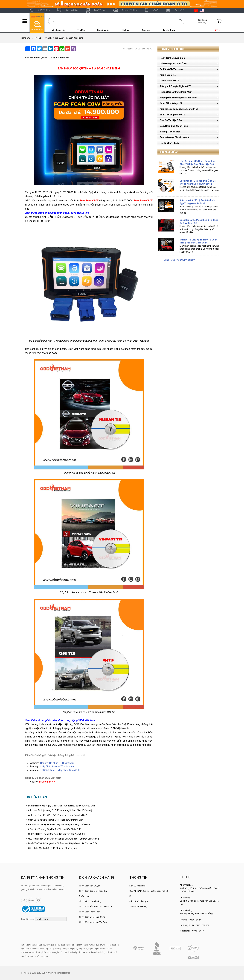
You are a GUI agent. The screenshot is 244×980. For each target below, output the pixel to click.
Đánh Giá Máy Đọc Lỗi (171, 103)
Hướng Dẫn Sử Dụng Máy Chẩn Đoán (179, 98)
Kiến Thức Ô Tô (168, 75)
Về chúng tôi (58, 30)
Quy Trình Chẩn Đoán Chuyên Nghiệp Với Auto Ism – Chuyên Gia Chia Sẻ (64, 839)
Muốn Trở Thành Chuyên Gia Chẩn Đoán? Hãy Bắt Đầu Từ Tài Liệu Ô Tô (63, 843)
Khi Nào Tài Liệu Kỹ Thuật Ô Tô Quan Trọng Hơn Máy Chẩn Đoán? (60, 825)
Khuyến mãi (103, 30)
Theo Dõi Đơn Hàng (138, 907)
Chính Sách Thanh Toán (90, 912)
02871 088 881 (202, 925)
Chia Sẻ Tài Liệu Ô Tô (171, 120)
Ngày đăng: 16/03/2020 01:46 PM (138, 49)
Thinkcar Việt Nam (130, 10)
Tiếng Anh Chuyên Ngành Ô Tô (176, 86)
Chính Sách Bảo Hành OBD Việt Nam (95, 907)
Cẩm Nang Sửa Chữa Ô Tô (173, 64)
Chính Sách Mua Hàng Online (92, 917)
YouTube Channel (38, 900)
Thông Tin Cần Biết (170, 132)
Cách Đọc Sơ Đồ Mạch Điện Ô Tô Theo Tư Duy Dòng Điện (56, 820)
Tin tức (81, 30)
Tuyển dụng (169, 30)
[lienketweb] (51, 919)
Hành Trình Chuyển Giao (172, 58)
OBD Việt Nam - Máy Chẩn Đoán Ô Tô (60, 770)
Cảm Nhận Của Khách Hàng (174, 126)
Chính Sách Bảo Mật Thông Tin (93, 891)
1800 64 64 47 (195, 920)
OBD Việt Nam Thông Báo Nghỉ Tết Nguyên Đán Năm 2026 (57, 834)
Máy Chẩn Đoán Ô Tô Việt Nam (57, 767)
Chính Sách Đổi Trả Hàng (90, 901)
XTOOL (156, 10)
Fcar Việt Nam (100, 10)
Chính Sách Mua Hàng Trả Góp (93, 922)
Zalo (31, 900)
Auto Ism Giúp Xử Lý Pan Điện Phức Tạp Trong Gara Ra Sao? (58, 815)
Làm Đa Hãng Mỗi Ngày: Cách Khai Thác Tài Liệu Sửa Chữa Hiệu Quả (62, 806)
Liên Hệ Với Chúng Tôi (139, 901)
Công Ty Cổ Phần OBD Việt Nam (179, 260)
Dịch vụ (126, 30)
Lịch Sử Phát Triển (137, 886)
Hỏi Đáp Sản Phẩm (169, 143)
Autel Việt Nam (72, 10)
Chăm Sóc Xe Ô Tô (169, 81)
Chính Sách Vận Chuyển (90, 886)
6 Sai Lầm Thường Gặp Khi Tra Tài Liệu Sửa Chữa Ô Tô (55, 829)
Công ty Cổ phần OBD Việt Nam (57, 763)
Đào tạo (146, 30)
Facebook (24, 900)
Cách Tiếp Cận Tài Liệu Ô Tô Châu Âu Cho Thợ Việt (53, 848)
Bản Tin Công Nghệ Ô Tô (173, 115)
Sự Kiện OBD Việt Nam (171, 69)
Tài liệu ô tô (179, 10)
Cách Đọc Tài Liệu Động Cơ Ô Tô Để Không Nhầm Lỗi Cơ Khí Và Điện (61, 810)
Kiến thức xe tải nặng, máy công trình (179, 109)
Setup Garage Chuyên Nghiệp (175, 137)
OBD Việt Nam (44, 10)
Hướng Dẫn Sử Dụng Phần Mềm (176, 92)
